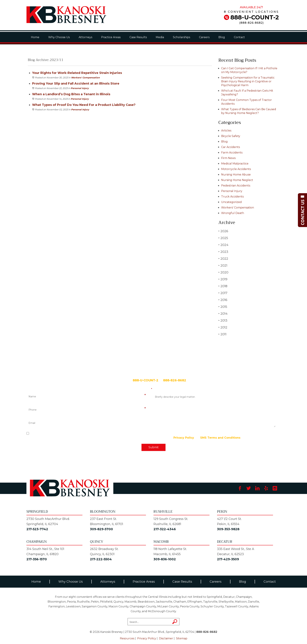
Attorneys (85, 37)
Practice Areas (111, 37)
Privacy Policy (184, 438)
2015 (223, 307)
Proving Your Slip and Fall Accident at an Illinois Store (76, 84)
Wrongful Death (233, 213)
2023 (223, 252)
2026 (223, 231)
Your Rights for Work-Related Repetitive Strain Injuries (77, 73)
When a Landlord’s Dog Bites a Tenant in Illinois (71, 94)
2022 (223, 259)
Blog (222, 37)
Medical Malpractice (235, 164)
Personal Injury (80, 88)
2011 (222, 334)
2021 (223, 265)
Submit (154, 447)
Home (35, 37)
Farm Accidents (232, 153)
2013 (223, 320)
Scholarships (181, 37)
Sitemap (182, 638)
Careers (204, 37)
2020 (223, 272)
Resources (127, 638)
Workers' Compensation (85, 78)
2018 (223, 286)
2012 (223, 327)
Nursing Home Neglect (237, 180)
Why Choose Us (59, 37)
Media (160, 37)
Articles (226, 131)
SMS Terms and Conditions (220, 438)
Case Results (138, 37)
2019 (223, 279)
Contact (239, 37)
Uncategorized (231, 202)
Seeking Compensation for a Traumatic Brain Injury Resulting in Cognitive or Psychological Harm (248, 81)
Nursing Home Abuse (236, 175)
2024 (223, 245)
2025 (223, 238)
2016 (223, 300)
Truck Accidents (232, 197)
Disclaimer (166, 638)
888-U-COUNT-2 (255, 17)
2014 (223, 314)
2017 (223, 293)
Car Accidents (231, 147)
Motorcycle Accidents (236, 169)
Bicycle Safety (231, 136)
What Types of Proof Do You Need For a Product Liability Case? (84, 105)
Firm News (228, 158)
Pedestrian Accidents (236, 186)
